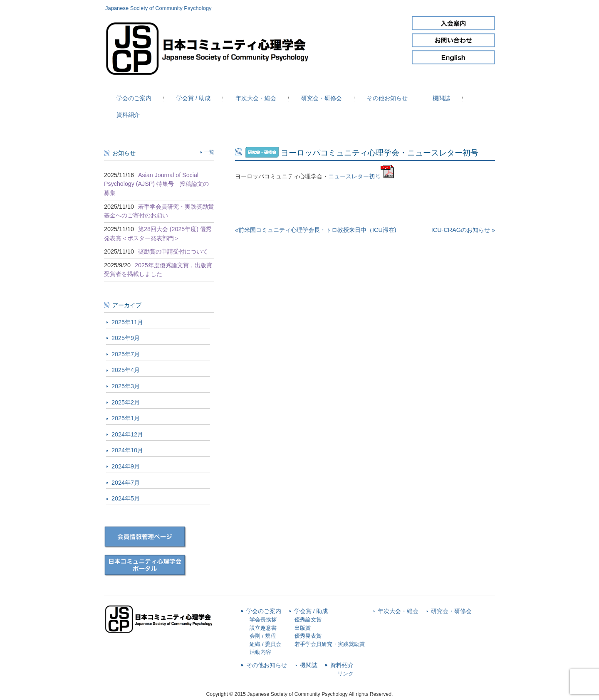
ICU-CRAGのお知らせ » (463, 230)
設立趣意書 (263, 628)
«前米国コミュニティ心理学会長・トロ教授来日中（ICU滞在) (316, 230)
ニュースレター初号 (354, 176)
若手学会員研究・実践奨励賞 (330, 644)
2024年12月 (127, 434)
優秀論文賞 (308, 620)
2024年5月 (126, 498)
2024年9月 (126, 466)
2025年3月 (126, 386)
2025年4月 (126, 370)
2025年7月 (126, 354)
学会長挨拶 (263, 620)
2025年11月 (127, 322)
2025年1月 (126, 418)
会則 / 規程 (263, 636)
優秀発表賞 (308, 636)
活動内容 (260, 652)
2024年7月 (126, 483)
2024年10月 (127, 450)
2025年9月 (126, 338)
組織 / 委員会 (265, 644)
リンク (345, 674)
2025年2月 (126, 402)
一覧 (209, 152)
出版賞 (303, 628)
